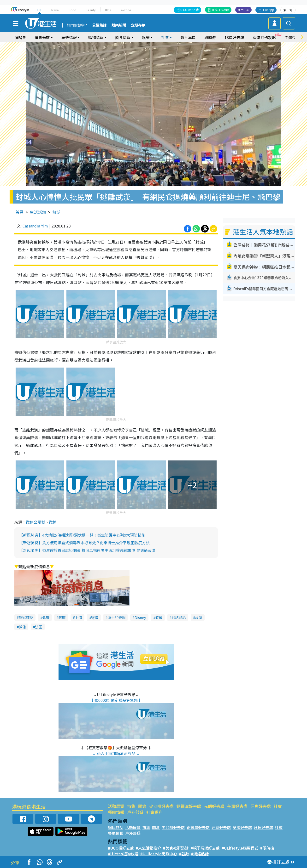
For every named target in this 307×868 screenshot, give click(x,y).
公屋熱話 (99, 25)
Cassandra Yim (35, 226)
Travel (55, 10)
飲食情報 (123, 37)
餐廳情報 (116, 812)
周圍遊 (210, 37)
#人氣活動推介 (148, 848)
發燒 (159, 617)
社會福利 (154, 812)
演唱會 (20, 37)
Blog (108, 10)
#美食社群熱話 (176, 848)
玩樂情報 (69, 37)
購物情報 (96, 37)
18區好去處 (234, 37)
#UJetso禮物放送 (123, 854)
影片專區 (188, 37)
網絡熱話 (179, 617)
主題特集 (292, 37)
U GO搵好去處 (190, 10)
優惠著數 (42, 37)
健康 (46, 617)
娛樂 (146, 37)
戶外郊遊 (135, 812)
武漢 (199, 617)
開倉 (142, 806)
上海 (78, 617)
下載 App (268, 10)
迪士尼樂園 (116, 617)
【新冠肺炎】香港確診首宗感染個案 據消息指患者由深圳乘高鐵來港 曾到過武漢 (87, 550)
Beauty (91, 10)
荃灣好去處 (237, 806)
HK (39, 10)
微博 (53, 522)
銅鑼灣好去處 (189, 806)
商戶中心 (243, 10)
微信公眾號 (35, 522)
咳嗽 (62, 617)
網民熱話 (116, 827)
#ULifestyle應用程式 (240, 848)
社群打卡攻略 (220, 10)
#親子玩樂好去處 (205, 848)
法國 (39, 627)
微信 (22, 627)
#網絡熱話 (200, 854)
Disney (140, 617)
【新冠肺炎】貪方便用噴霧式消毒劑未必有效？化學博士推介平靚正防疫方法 (84, 543)
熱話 (56, 212)
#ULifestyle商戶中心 (159, 854)
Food (73, 10)
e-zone (126, 10)
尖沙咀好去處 (161, 806)
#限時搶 (267, 848)
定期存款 (138, 25)
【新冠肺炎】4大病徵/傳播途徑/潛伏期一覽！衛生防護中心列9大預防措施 (82, 535)
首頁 (19, 212)
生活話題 (38, 212)
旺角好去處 (261, 806)
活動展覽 (116, 806)
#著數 (184, 854)
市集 (131, 806)
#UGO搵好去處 (121, 848)
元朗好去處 (214, 806)
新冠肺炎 (26, 617)
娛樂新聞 (119, 25)
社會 (165, 37)
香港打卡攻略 (264, 37)
